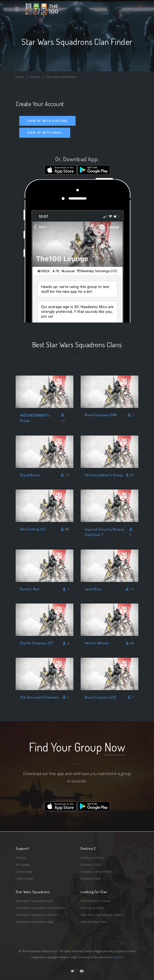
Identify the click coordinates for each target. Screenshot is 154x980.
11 (63, 418)
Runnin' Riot (30, 589)
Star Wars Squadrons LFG (34, 901)
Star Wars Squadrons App (35, 922)
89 (65, 529)
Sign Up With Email (45, 133)
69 (130, 643)
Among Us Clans (93, 908)
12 (65, 475)
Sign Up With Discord (47, 121)
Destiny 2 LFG (90, 865)
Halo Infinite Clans (94, 922)
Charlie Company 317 (37, 643)
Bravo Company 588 (101, 415)
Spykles (117, 957)
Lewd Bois (93, 589)
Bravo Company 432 (101, 697)
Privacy (21, 858)
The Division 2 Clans (95, 901)
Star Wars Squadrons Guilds (36, 915)
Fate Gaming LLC (33, 529)
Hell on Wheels (97, 643)
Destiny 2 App (91, 878)
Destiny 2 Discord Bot (96, 872)
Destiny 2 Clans (92, 858)
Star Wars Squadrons (61, 77)
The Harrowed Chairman (39, 697)
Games (35, 77)
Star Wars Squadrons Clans (101, 915)
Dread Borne (30, 475)
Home (20, 77)
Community (24, 872)
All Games (23, 865)
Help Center (24, 878)
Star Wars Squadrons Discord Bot (40, 908)
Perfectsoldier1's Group (104, 475)
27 (130, 475)
